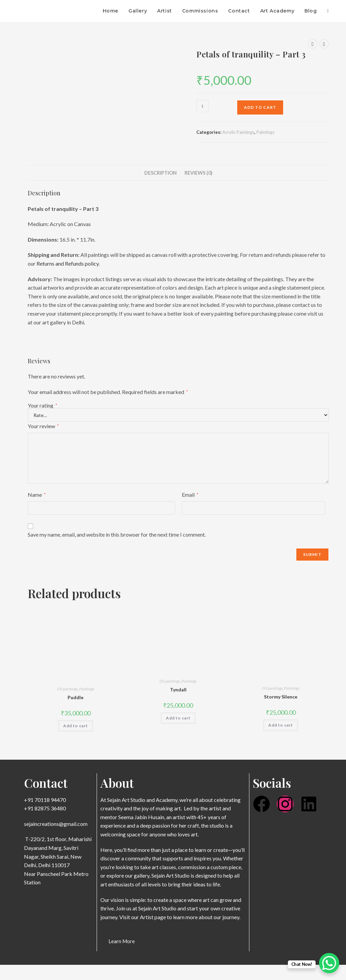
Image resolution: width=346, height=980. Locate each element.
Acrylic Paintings (238, 132)
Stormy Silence (281, 697)
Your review (43, 426)
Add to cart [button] (76, 726)
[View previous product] (313, 44)
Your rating (42, 406)
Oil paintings (67, 689)
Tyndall (178, 690)
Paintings (265, 132)
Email (190, 495)
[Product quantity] (202, 106)
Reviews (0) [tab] (199, 173)
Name (37, 495)
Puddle (76, 697)
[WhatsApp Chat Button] (329, 963)
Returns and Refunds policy (68, 263)
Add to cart (260, 107)
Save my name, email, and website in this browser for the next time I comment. (117, 534)
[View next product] (324, 44)
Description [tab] (160, 173)
